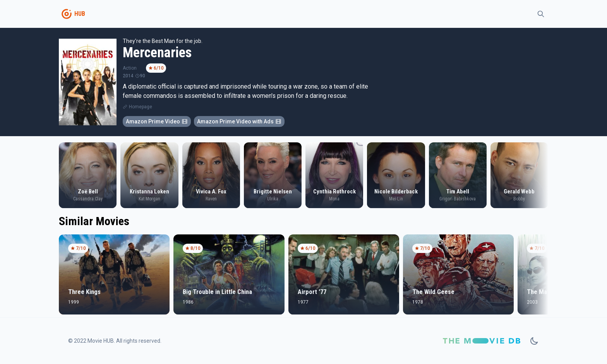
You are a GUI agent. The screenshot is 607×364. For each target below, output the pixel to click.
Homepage (141, 107)
